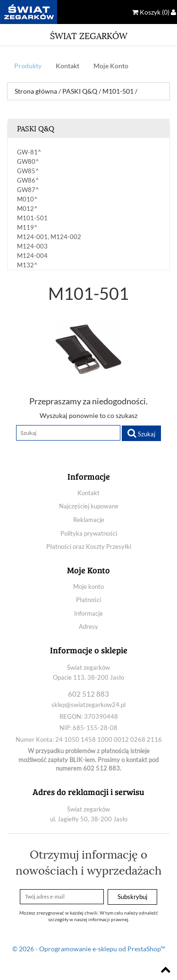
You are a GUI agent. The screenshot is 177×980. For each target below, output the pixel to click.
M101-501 (32, 218)
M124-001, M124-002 (49, 237)
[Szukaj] (68, 433)
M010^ (27, 199)
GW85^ (28, 171)
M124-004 (32, 256)
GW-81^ (29, 152)
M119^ (27, 227)
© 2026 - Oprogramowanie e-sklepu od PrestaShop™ (89, 949)
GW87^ (28, 190)
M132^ (27, 265)
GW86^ (28, 180)
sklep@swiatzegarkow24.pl (88, 705)
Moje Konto (111, 66)
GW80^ (28, 161)
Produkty (28, 66)
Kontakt (67, 66)
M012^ (27, 209)
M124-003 (32, 246)
